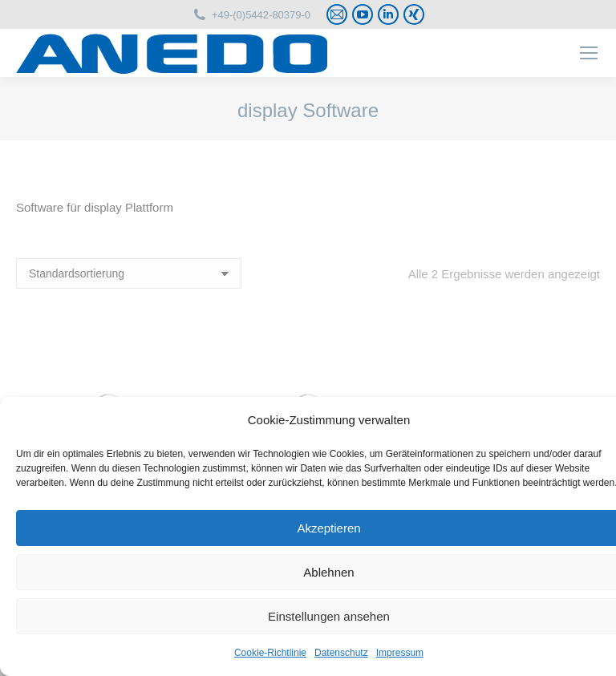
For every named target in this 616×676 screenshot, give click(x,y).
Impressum (400, 653)
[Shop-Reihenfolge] (129, 273)
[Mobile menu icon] (589, 53)
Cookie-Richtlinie (270, 653)
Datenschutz (341, 653)
